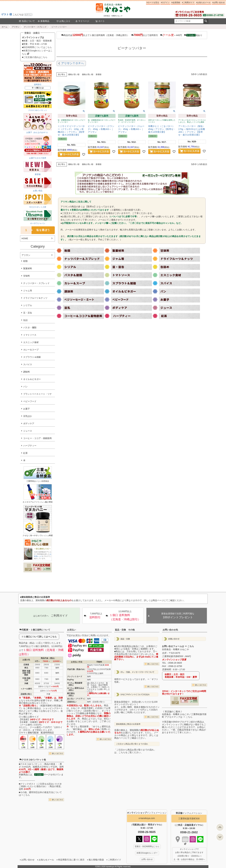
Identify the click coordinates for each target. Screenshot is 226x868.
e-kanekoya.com (147, 818)
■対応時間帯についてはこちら (37, 47)
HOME (25, 238)
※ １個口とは (38, 88)
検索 (206, 21)
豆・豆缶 (28, 313)
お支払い (72, 630)
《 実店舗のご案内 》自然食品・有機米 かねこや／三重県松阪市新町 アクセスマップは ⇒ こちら (184, 714)
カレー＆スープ (31, 350)
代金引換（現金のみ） (77, 669)
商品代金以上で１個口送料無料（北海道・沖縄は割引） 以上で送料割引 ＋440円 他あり (132, 35)
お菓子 (27, 409)
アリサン (16, 27)
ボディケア (29, 423)
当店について (27, 21)
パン (25, 387)
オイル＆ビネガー (32, 379)
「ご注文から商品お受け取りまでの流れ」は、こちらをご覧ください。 (135, 751)
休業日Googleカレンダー (147, 853)
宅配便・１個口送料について (35, 630)
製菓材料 (28, 268)
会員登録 (176, 3)
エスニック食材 (31, 342)
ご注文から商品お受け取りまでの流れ (132, 744)
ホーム (5, 27)
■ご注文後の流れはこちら (35, 57)
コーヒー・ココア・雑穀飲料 (38, 438)
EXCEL (48, 569)
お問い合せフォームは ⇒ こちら (178, 646)
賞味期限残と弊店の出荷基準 (128, 724)
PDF (39, 569)
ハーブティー (30, 446)
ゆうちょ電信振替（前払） (75, 684)
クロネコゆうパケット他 (33, 760)
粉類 (25, 261)
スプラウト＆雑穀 (32, 357)
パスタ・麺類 (30, 328)
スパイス (28, 364)
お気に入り (63, 21)
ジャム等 (28, 291)
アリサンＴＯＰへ (73, 63)
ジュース (28, 431)
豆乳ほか (28, 416)
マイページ (82, 21)
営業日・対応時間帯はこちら (147, 846)
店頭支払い (72, 702)
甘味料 (27, 276)
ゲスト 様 (7, 14)
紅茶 (25, 453)
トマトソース (30, 335)
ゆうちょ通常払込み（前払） (76, 689)
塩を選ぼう (35, 230)
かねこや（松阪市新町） (83, 708)
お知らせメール (204, 3)
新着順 (99, 74)
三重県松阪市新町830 (189, 819)
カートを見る (153, 3)
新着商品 (43, 21)
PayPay (71, 680)
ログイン (28, 15)
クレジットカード (75, 677)
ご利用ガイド (189, 3)
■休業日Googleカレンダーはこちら (37, 52)
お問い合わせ (219, 3)
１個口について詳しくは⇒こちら (40, 637)
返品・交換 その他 (125, 630)
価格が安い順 (74, 74)
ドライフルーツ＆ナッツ (35, 298)
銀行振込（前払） (71, 694)
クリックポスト (28, 784)
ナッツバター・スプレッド (35, 27)
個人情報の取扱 (96, 860)
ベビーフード (30, 401)
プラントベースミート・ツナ (38, 394)
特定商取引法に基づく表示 (71, 860)
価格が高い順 (88, 74)
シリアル (28, 305)
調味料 (27, 372)
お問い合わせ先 (170, 630)
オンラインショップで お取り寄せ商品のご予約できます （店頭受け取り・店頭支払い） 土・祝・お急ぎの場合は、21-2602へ (189, 854)
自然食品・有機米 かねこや (175, 649)
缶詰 (25, 320)
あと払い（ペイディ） (77, 699)
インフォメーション (147, 813)
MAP (188, 656)
